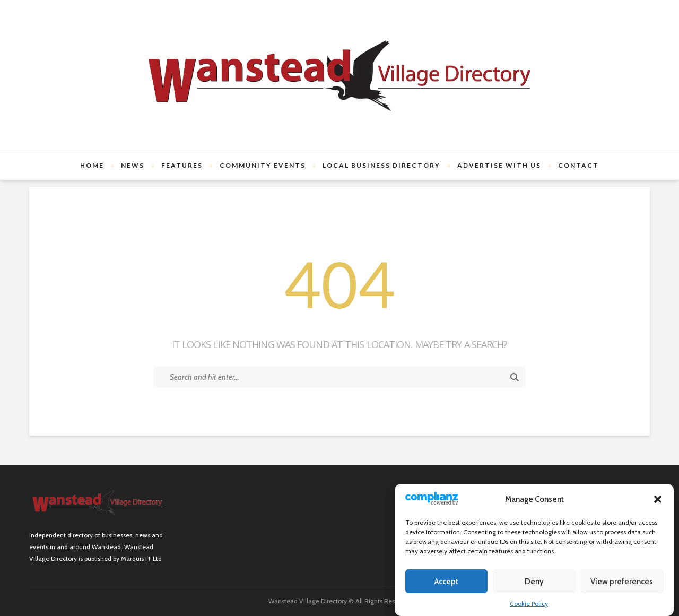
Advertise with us (499, 165)
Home (92, 165)
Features (182, 165)
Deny (534, 582)
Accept (446, 582)
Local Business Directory (381, 165)
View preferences (622, 582)
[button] (658, 499)
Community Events (263, 165)
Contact (578, 165)
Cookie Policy (529, 604)
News (133, 165)
